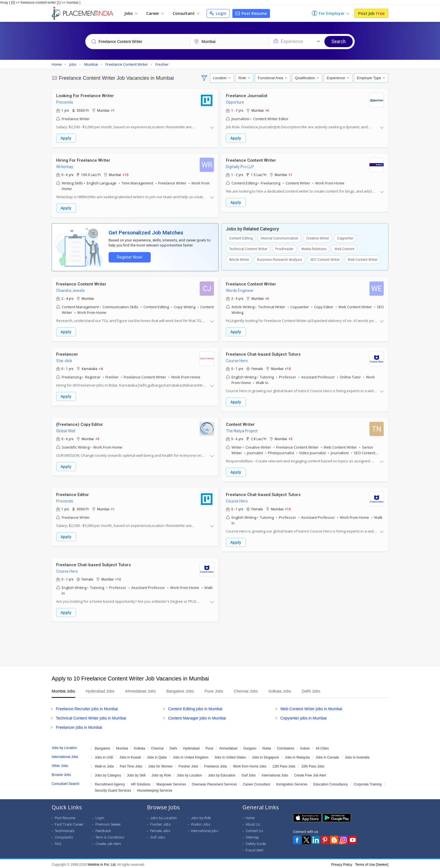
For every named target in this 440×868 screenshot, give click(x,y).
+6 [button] (267, 110)
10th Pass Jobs (313, 764)
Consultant (186, 13)
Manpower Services (171, 782)
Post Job (371, 13)
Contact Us (254, 829)
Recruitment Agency (110, 782)
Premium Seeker (108, 822)
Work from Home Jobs (250, 764)
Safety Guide (256, 842)
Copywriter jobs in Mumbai (303, 716)
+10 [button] (126, 175)
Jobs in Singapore (265, 755)
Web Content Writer (363, 259)
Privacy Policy (342, 863)
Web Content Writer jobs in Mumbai (311, 707)
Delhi (173, 746)
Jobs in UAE (104, 755)
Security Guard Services (113, 789)
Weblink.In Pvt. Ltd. (102, 863)
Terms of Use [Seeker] (372, 863)
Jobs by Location (189, 773)
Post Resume (251, 13)
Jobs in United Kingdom (191, 755)
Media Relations (314, 248)
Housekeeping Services (155, 789)
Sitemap (252, 835)
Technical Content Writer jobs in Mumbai (91, 716)
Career (155, 13)
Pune (209, 746)
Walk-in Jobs (104, 764)
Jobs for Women (160, 764)
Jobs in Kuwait (130, 755)
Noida (267, 746)
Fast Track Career (69, 822)
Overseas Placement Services (215, 782)
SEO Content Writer (325, 259)
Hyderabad (191, 746)
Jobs (131, 13)
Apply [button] (66, 138)
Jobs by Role (161, 773)
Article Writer (239, 259)
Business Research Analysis (280, 259)
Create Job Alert (108, 842)
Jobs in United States (230, 755)
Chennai (157, 746)
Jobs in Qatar (157, 755)
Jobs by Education (222, 773)
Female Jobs (160, 829)
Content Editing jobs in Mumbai (195, 707)
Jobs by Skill (136, 773)
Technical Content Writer (248, 248)
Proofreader (284, 248)
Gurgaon (250, 746)
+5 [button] (97, 438)
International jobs (205, 829)
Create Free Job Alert (310, 773)
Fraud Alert (255, 848)
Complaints (64, 835)
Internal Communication (279, 238)
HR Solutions (141, 782)
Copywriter (345, 238)
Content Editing (241, 238)
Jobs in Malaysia (297, 755)
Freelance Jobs (216, 764)
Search (339, 41)
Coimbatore (286, 746)
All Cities (322, 746)
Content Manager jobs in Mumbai (197, 716)
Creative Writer (318, 238)
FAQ (58, 842)
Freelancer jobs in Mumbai (79, 725)
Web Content (344, 248)
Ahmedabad (228, 746)
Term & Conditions (110, 835)
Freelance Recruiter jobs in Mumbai (87, 707)
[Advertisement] (220, 642)
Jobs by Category (108, 773)
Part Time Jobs (131, 764)
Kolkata (139, 746)
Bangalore (103, 746)
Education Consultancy (331, 782)
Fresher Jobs (188, 764)
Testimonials (65, 829)
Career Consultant (256, 782)
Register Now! (129, 257)
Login (218, 13)
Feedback (103, 829)
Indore (305, 746)
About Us (253, 822)
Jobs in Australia (357, 755)
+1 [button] (113, 110)
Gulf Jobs (248, 773)
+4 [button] (101, 368)
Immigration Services (292, 782)
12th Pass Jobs (284, 764)
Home (250, 816)
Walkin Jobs (201, 822)
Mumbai (122, 746)
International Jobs (275, 773)
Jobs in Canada (327, 755)
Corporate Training (368, 782)
